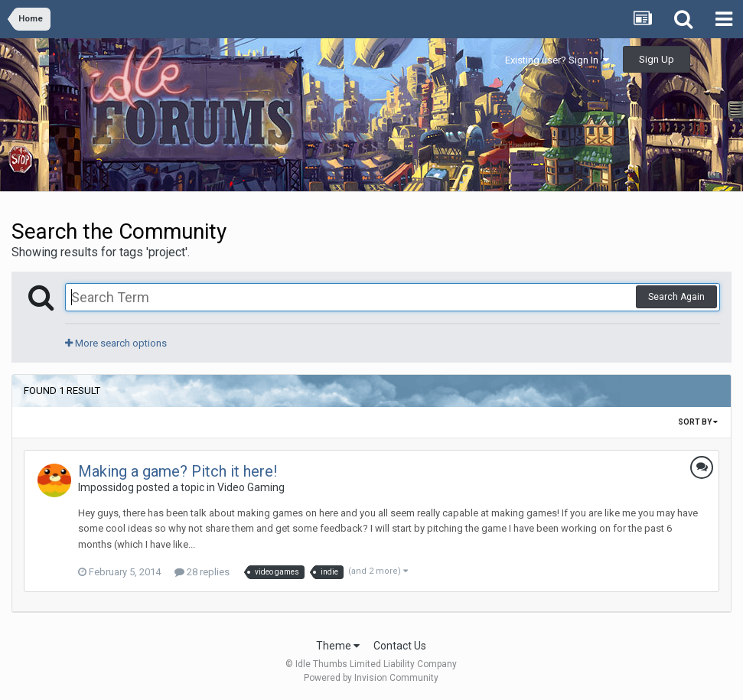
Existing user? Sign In (557, 60)
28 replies (202, 572)
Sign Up (657, 59)
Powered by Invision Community (371, 678)
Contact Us (400, 646)
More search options (116, 343)
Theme (338, 646)
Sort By (698, 422)
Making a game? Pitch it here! (178, 471)
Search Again (676, 297)
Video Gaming (251, 487)
